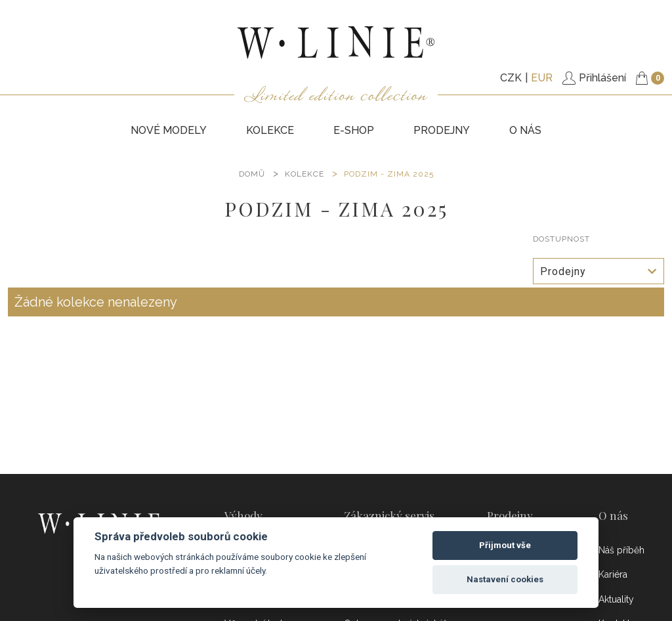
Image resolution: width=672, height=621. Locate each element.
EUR (542, 78)
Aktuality (616, 599)
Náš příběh (621, 550)
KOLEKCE (270, 130)
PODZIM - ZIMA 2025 (389, 174)
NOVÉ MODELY (169, 130)
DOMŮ (252, 174)
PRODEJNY (442, 130)
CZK (511, 78)
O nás (525, 130)
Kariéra (613, 574)
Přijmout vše (505, 545)
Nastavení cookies (505, 579)
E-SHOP (354, 130)
